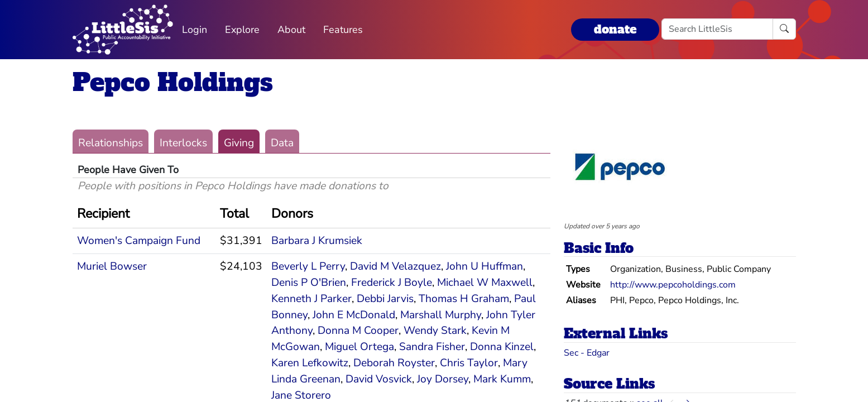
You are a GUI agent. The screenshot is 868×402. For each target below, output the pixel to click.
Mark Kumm (502, 379)
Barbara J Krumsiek (317, 241)
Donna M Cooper (358, 331)
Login (195, 30)
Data (282, 143)
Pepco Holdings (173, 82)
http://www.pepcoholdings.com (673, 285)
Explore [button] (242, 30)
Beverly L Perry (308, 266)
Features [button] (343, 30)
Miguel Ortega (359, 347)
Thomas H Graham (464, 299)
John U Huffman (485, 266)
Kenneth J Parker (311, 299)
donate (615, 29)
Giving (239, 143)
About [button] (291, 30)
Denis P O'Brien (309, 283)
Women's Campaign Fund (139, 241)
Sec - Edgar (587, 353)
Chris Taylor (469, 363)
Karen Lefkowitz (310, 363)
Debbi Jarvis (385, 299)
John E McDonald (354, 315)
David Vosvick (379, 379)
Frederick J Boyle (392, 283)
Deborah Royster (394, 363)
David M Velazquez (395, 266)
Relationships (111, 143)
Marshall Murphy (441, 315)
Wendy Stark (435, 331)
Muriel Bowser (112, 266)
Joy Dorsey (443, 379)
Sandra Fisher (432, 347)
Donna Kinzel (502, 347)
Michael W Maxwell (485, 283)
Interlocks (183, 143)
